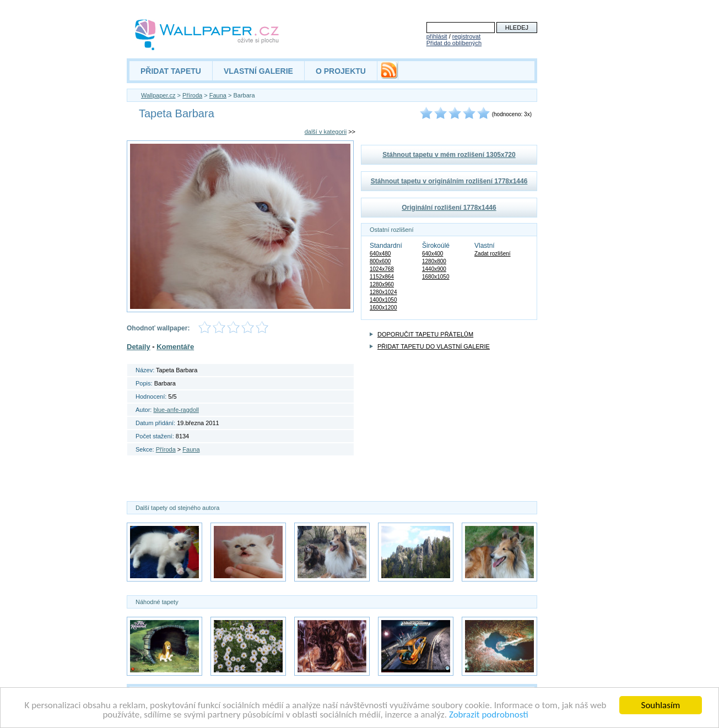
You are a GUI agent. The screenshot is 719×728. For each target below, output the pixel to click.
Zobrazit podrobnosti (489, 715)
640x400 (433, 254)
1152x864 (382, 277)
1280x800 (434, 261)
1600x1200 (383, 308)
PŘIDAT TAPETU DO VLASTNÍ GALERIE (434, 346)
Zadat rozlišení (493, 254)
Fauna (218, 95)
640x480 (380, 254)
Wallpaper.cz (158, 95)
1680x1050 (436, 277)
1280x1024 (383, 292)
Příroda (192, 95)
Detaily (139, 347)
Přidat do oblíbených (454, 43)
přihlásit (437, 36)
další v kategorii (326, 132)
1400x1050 (383, 300)
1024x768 (382, 269)
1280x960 (382, 284)
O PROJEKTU (341, 71)
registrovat (466, 36)
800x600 (380, 261)
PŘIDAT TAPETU (171, 71)
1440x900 (434, 269)
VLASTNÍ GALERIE (258, 71)
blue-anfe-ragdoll (176, 410)
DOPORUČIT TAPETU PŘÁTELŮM (425, 334)
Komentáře (175, 347)
